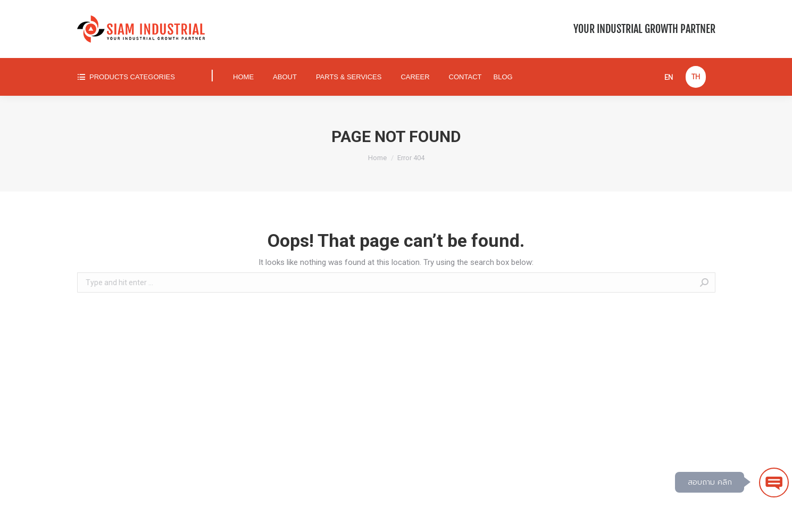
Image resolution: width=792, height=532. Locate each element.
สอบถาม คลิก (710, 482)
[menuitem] (135, 77)
